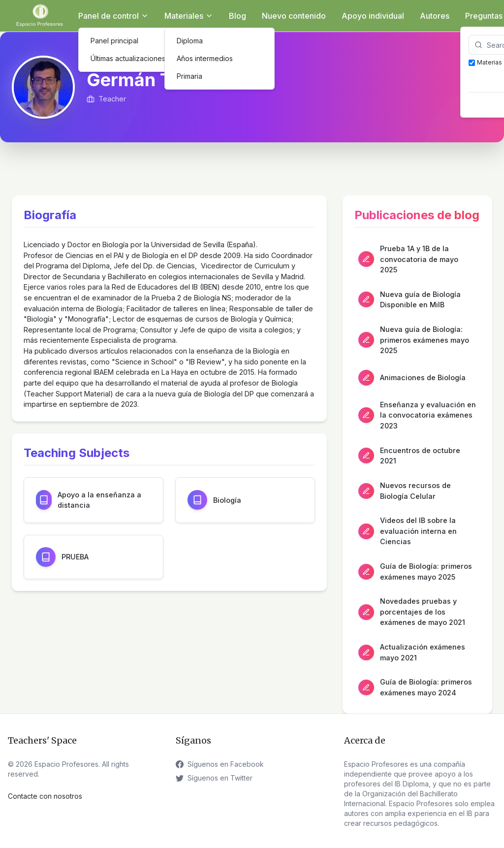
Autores (435, 16)
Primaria (189, 76)
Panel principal (114, 41)
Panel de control (113, 16)
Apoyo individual (373, 16)
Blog (237, 16)
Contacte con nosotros (45, 796)
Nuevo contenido (294, 16)
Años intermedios (205, 58)
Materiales (189, 16)
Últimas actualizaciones (128, 58)
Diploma (190, 41)
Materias (485, 62)
